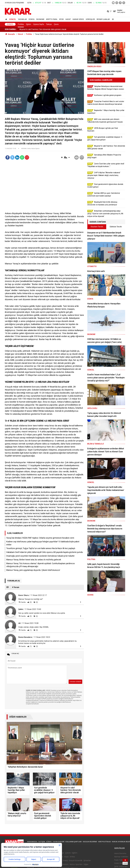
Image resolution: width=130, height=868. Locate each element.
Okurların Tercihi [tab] (97, 227)
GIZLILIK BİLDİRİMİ (90, 842)
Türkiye (49, 24)
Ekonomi (40, 19)
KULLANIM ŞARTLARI (74, 842)
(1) (30, 630)
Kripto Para (52, 19)
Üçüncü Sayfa (39, 24)
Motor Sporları (76, 864)
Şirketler (87, 861)
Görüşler (90, 19)
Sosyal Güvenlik (76, 861)
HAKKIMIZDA (32, 842)
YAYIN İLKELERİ (59, 842)
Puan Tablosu (120, 860)
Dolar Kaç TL (120, 863)
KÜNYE (49, 842)
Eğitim (29, 24)
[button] (62, 158)
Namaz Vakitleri (121, 857)
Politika (21, 24)
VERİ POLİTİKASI (104, 842)
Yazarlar (22, 19)
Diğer (86, 864)
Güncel (13, 19)
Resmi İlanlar (103, 19)
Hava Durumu (120, 853)
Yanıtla (23, 602)
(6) (37, 616)
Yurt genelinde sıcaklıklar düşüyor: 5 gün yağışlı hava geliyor (43, 29)
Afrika (72, 857)
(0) (30, 602)
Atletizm (65, 864)
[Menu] (112, 19)
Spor (61, 19)
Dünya (32, 19)
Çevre (56, 24)
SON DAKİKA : (11, 29)
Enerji (65, 861)
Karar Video (78, 19)
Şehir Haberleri (121, 866)
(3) (37, 646)
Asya (66, 857)
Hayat (68, 19)
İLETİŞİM (42, 842)
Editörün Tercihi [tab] (116, 227)
